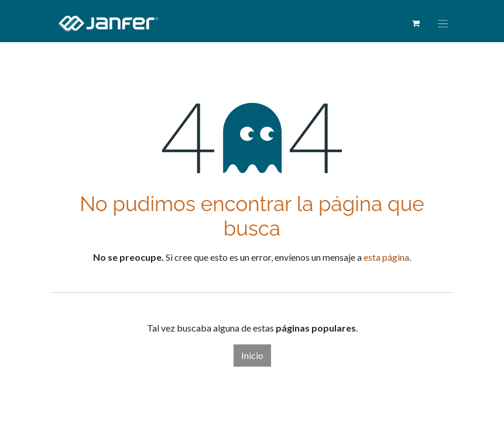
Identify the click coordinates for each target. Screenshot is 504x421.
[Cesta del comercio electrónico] (416, 23)
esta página (386, 257)
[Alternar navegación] (443, 24)
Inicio (252, 355)
